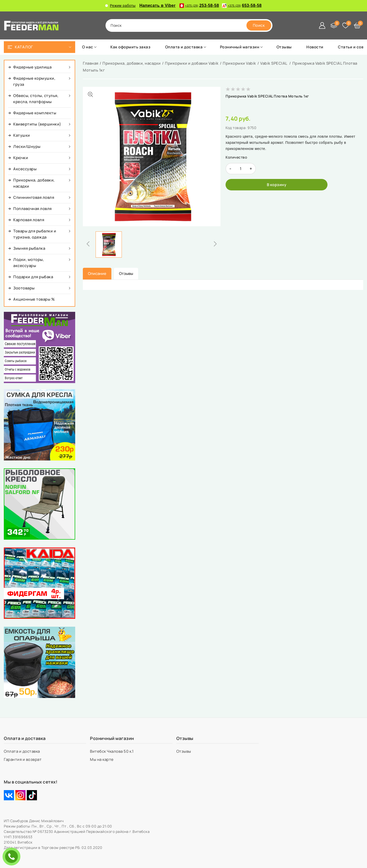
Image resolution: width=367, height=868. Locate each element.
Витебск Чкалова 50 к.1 (112, 751)
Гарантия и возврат (23, 759)
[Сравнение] (334, 25)
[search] (259, 25)
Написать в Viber (158, 5)
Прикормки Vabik (239, 63)
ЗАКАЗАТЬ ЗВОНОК (13, 856)
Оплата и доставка (22, 751)
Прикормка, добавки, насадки (132, 63)
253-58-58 (199, 6)
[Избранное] (346, 25)
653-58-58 (242, 6)
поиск (116, 25)
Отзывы (184, 751)
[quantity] (241, 169)
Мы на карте (102, 759)
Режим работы (120, 6)
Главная (91, 63)
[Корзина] (357, 25)
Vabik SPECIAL (274, 63)
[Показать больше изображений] (90, 94)
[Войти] (322, 25)
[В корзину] (277, 185)
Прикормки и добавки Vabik (192, 63)
